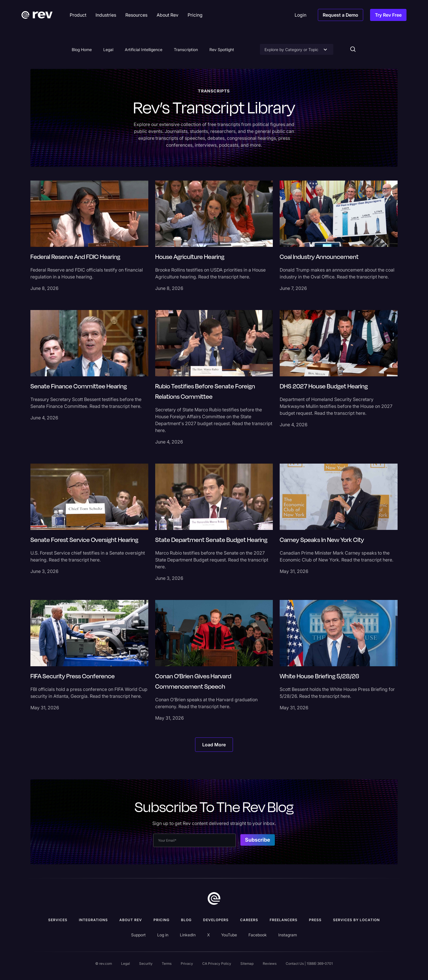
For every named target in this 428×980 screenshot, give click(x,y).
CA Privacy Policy (217, 963)
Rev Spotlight (222, 50)
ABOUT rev (131, 920)
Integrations (93, 920)
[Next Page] (214, 745)
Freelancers (284, 920)
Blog (186, 920)
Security (146, 963)
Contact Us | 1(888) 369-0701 (309, 963)
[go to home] (214, 898)
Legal (108, 50)
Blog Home (82, 50)
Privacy (187, 963)
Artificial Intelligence (144, 50)
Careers (249, 920)
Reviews (270, 963)
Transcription (186, 50)
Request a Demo (341, 15)
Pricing (162, 920)
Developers (216, 920)
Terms (167, 963)
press (315, 920)
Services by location (356, 920)
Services (58, 920)
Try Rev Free (388, 15)
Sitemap (247, 963)
